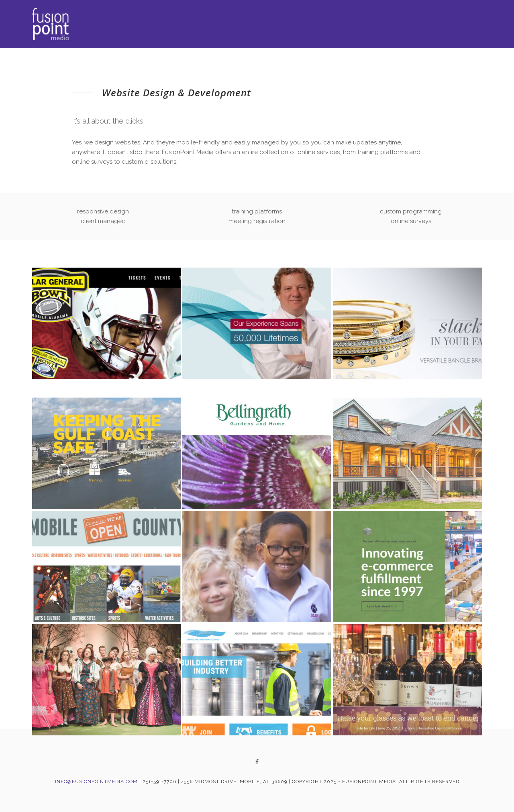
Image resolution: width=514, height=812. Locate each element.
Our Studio (416, 25)
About (289, 24)
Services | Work (346, 24)
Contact (468, 26)
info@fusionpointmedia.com (96, 782)
